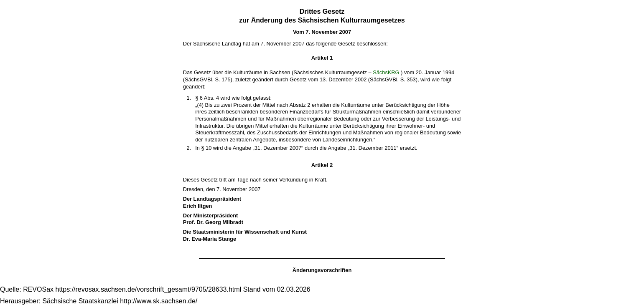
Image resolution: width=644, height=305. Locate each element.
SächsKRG (386, 72)
